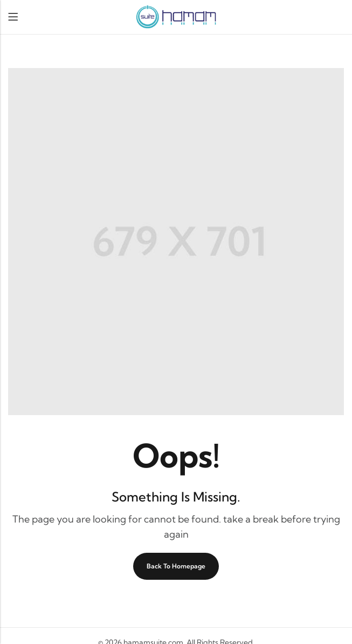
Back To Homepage (176, 566)
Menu (13, 17)
